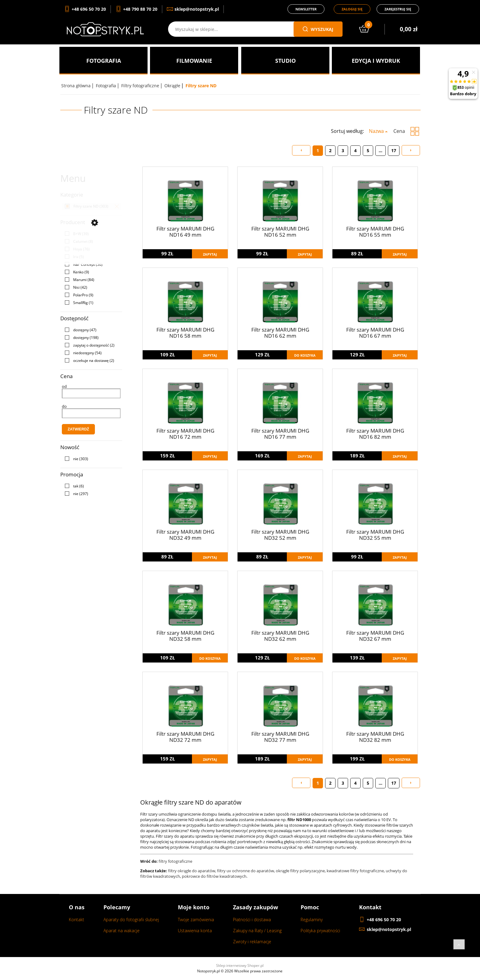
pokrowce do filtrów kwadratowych (214, 876)
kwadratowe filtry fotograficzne (355, 871)
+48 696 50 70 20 (384, 920)
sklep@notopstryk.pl (389, 929)
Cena (399, 131)
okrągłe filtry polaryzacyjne (300, 871)
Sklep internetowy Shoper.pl (240, 965)
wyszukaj (318, 29)
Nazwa (376, 131)
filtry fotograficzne (175, 861)
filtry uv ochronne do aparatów (246, 871)
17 (394, 150)
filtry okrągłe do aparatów (192, 871)
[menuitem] (103, 61)
